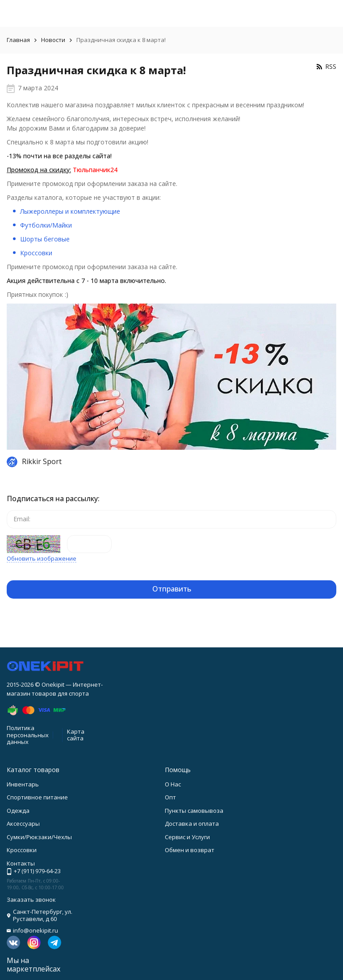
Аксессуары (23, 824)
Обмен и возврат (190, 850)
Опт (170, 797)
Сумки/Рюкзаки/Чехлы (39, 837)
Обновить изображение (42, 559)
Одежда (18, 811)
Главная (18, 40)
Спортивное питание (37, 797)
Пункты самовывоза (194, 811)
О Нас (173, 784)
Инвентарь (23, 784)
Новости (53, 40)
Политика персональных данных (28, 735)
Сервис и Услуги (187, 837)
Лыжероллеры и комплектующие (70, 211)
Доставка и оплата (192, 824)
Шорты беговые (45, 239)
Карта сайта (76, 735)
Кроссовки (36, 253)
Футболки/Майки (46, 225)
